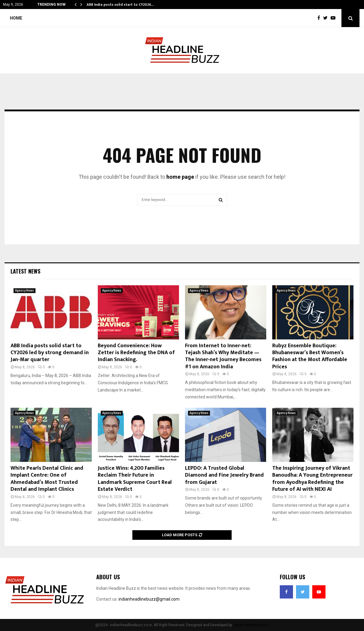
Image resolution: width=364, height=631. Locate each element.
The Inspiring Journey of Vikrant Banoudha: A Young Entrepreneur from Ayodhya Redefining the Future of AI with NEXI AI (312, 479)
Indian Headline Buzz (251, 625)
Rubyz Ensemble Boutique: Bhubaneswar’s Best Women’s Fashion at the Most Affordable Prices (310, 356)
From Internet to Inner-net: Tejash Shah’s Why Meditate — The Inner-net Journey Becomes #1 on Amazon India (223, 356)
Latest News (25, 271)
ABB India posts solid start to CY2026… (120, 5)
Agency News (25, 291)
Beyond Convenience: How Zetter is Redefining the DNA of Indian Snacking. (136, 353)
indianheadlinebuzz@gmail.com (149, 599)
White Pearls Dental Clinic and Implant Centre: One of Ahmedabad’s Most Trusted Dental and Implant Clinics (47, 479)
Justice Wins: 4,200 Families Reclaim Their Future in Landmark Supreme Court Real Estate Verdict (135, 479)
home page (180, 177)
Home (16, 18)
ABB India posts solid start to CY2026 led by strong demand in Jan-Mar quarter (50, 353)
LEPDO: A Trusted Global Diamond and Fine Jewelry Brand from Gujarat (224, 475)
